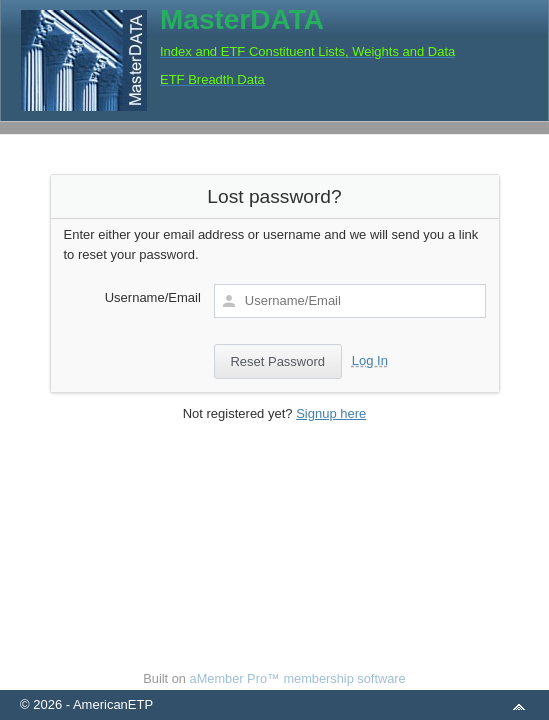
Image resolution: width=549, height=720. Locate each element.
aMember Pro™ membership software (298, 678)
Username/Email (153, 297)
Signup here (331, 413)
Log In (370, 360)
